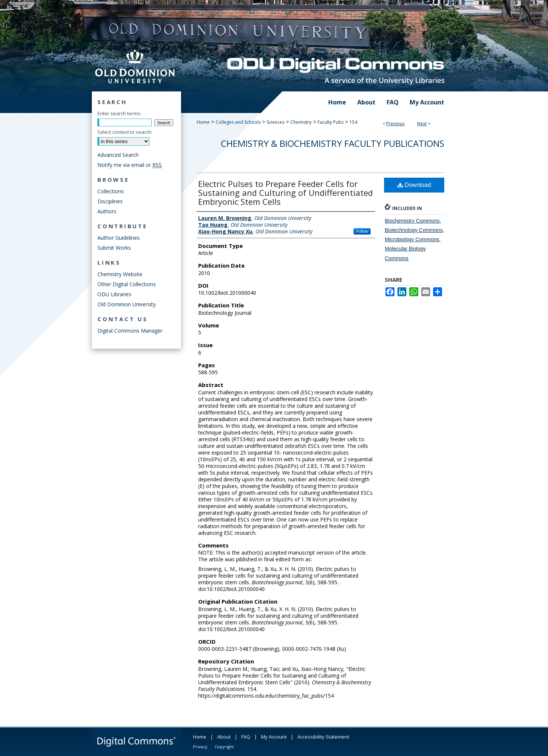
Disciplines (110, 201)
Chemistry (301, 122)
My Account (274, 737)
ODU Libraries (114, 294)
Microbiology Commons (412, 239)
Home (203, 122)
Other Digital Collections (127, 284)
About (224, 737)
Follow (362, 231)
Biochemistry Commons (412, 221)
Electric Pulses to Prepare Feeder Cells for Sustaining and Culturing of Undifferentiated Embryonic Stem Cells (286, 193)
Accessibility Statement (323, 737)
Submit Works (114, 248)
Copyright (224, 747)
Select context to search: (125, 132)
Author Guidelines (119, 238)
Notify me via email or (130, 165)
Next (422, 124)
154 (353, 122)
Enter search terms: (119, 113)
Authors (107, 211)
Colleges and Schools (238, 122)
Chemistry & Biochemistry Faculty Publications (333, 143)
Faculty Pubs (331, 122)
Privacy (200, 747)
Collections (111, 191)
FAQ (246, 737)
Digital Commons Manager (130, 331)
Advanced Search (118, 155)
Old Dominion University (127, 304)
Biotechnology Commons (414, 230)
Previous (395, 124)
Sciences (275, 122)
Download (414, 185)
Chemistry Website (120, 274)
